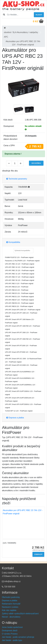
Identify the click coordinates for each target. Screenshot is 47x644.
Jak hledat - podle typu (12, 640)
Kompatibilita (13, 242)
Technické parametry (17, 179)
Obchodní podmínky (11, 597)
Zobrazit (38, 554)
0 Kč (35, 21)
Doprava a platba (15, 418)
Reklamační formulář (11, 604)
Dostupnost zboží (10, 630)
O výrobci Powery (10, 634)
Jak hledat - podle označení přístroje (18, 637)
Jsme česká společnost (12, 627)
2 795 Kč (35, 146)
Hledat (39, 15)
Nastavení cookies (10, 607)
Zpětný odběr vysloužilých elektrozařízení (20, 614)
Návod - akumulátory (11, 617)
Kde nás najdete (9, 610)
